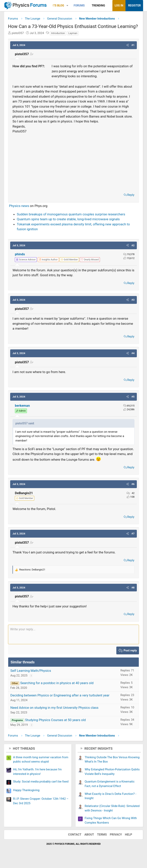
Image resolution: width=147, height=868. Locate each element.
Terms (102, 835)
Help (129, 835)
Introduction (58, 33)
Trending (98, 5)
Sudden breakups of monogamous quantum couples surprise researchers (71, 214)
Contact (75, 835)
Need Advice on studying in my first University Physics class (54, 708)
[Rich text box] (73, 634)
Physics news (19, 206)
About (89, 835)
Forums (79, 5)
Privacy (116, 835)
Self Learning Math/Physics (31, 671)
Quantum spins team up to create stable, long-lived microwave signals (68, 219)
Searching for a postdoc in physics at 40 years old (57, 683)
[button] (67, 6)
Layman (73, 33)
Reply (131, 195)
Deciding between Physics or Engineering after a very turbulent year (60, 695)
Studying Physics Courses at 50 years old (55, 720)
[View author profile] (48, 260)
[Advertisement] (73, 162)
